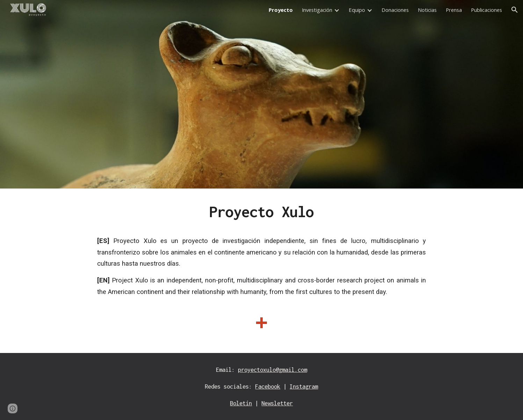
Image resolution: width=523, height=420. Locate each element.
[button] (515, 10)
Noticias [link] (427, 10)
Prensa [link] (454, 10)
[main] (261, 271)
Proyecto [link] (281, 10)
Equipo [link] (357, 10)
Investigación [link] (317, 10)
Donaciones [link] (395, 10)
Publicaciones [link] (486, 10)
